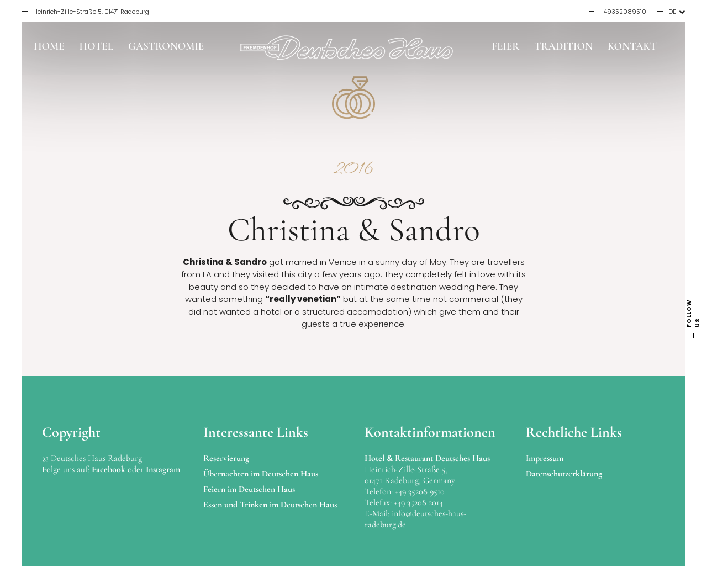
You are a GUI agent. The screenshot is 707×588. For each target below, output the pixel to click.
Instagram (163, 469)
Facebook (109, 469)
